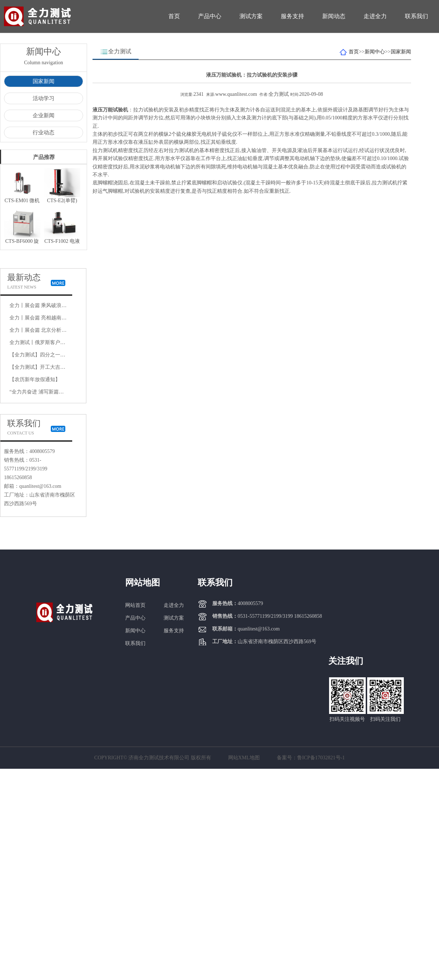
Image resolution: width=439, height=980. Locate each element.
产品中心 (210, 16)
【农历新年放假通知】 (35, 379)
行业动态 (44, 132)
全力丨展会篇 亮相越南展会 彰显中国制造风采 (61, 318)
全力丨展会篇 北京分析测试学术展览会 (53, 330)
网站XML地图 (244, 758)
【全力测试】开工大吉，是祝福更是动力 (55, 367)
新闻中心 (375, 52)
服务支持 (292, 16)
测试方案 (251, 16)
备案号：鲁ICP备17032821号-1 (311, 758)
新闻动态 (334, 16)
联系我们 (417, 16)
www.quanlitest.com (236, 94)
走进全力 (375, 16)
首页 (174, 16)
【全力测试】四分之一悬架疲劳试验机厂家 (58, 355)
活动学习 (44, 98)
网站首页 (135, 605)
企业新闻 (44, 115)
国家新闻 (44, 81)
